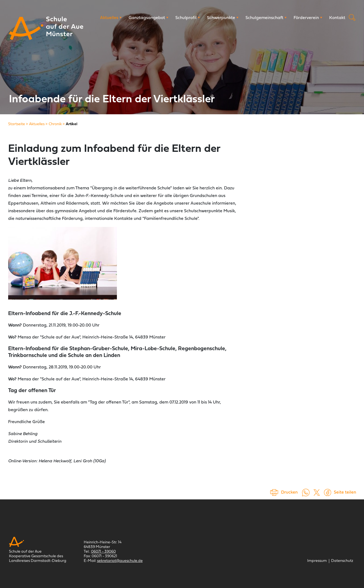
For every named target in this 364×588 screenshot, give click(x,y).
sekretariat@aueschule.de (120, 561)
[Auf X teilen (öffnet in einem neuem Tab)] (317, 492)
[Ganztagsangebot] (148, 18)
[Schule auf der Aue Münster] (26, 28)
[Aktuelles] (111, 18)
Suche (352, 17)
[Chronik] (55, 124)
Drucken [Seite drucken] (289, 492)
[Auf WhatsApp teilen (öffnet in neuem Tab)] (306, 492)
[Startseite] (17, 124)
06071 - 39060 (103, 552)
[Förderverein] (308, 18)
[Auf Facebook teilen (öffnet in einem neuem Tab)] (328, 492)
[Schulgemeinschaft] (266, 18)
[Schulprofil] (188, 18)
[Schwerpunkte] (223, 18)
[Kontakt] (337, 18)
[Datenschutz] (342, 561)
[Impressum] (317, 561)
